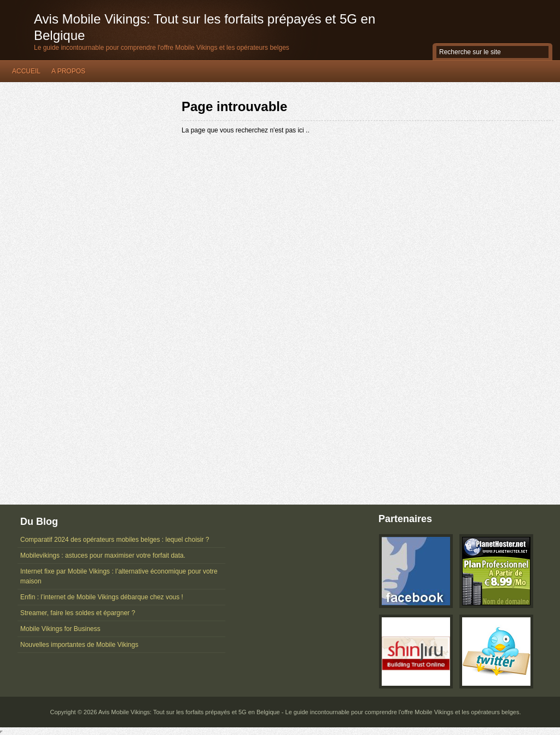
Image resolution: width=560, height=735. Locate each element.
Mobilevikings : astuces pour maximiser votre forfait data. (103, 555)
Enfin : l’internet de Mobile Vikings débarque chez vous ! (102, 597)
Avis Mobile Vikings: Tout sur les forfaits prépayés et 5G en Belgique (205, 27)
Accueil (26, 71)
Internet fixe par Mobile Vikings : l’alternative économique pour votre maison (119, 576)
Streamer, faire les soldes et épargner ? (78, 613)
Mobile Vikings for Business (60, 629)
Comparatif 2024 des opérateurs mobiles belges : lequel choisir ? (115, 540)
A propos (68, 71)
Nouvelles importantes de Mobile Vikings (79, 645)
